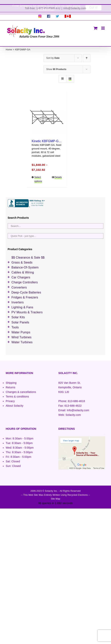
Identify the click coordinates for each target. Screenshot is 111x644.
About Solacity (14, 402)
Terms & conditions (17, 392)
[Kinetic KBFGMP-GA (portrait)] (47, 113)
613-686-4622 (73, 402)
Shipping (11, 379)
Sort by (53, 54)
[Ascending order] (87, 54)
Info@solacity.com (78, 406)
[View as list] (70, 75)
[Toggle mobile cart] (96, 24)
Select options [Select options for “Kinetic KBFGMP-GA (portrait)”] (38, 175)
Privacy (10, 397)
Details (58, 173)
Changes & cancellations (21, 388)
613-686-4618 (76, 397)
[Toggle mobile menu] (103, 24)
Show (56, 65)
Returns (11, 383)
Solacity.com (73, 411)
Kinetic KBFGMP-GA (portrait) (52, 137)
